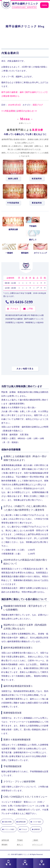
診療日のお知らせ (27, 111)
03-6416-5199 (21, 302)
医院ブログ (38, 105)
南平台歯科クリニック (25, 4)
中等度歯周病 (13, 203)
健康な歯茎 (13, 179)
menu (44, 5)
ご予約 (30, 309)
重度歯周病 (37, 203)
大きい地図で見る (25, 369)
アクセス (14, 309)
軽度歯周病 (37, 179)
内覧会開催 (8, 111)
